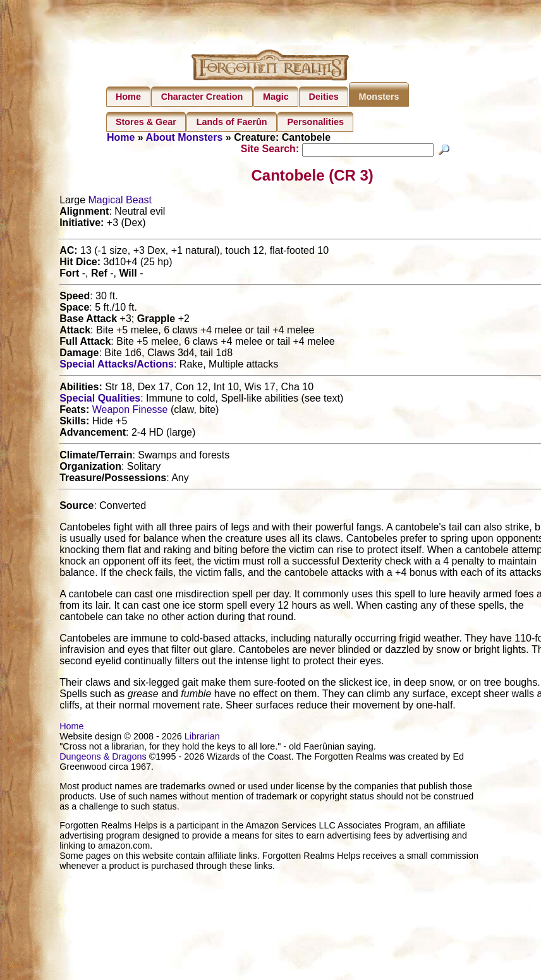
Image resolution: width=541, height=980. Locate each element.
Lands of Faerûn (232, 122)
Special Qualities (100, 400)
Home (128, 97)
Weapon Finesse (130, 411)
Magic (276, 97)
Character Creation (202, 97)
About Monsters (185, 137)
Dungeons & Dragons (103, 758)
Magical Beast (120, 202)
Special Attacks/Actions (117, 366)
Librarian (202, 738)
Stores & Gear (146, 122)
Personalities (315, 122)
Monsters (379, 97)
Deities (324, 97)
